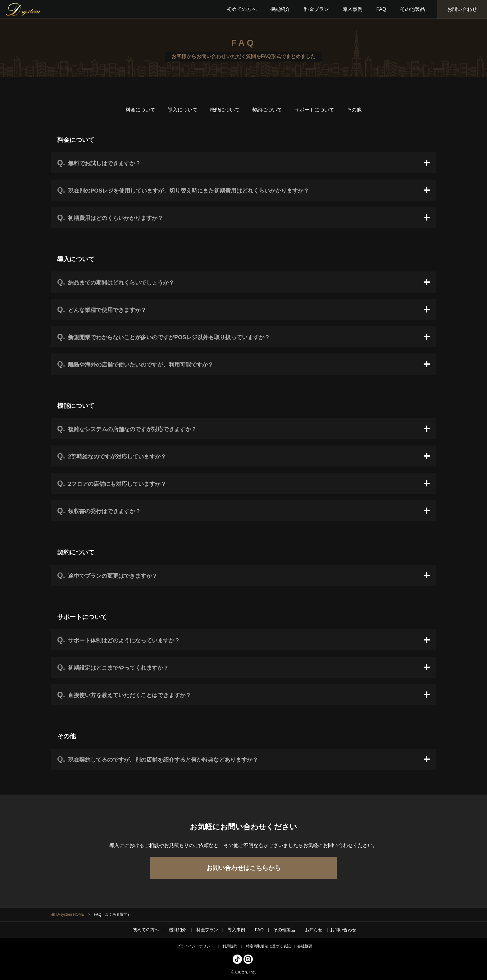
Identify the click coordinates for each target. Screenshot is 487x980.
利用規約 (230, 946)
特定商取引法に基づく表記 (268, 946)
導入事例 (236, 930)
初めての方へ (146, 930)
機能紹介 (178, 930)
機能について (225, 110)
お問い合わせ (462, 9)
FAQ (259, 930)
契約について (267, 110)
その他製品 (284, 930)
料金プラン (207, 930)
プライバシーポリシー (195, 946)
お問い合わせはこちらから (243, 868)
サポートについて (314, 110)
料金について (140, 110)
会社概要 (305, 946)
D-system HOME (70, 914)
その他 (354, 110)
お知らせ (314, 930)
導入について (183, 110)
